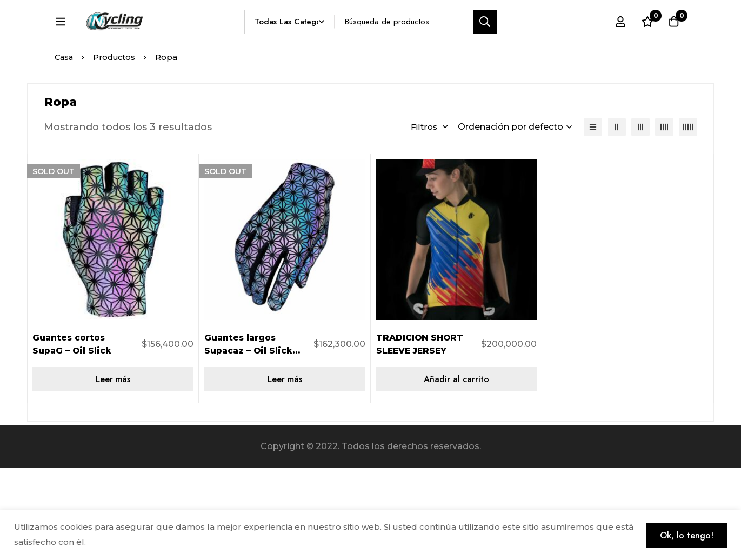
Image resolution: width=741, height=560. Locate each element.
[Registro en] (619, 42)
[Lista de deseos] (646, 42)
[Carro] (673, 42)
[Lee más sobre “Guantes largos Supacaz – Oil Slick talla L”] (285, 471)
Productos (117, 149)
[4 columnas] (664, 219)
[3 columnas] (640, 219)
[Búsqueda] (510, 41)
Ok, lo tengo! (685, 534)
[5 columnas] (688, 219)
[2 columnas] (617, 219)
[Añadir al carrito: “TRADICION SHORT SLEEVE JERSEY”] (457, 471)
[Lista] (593, 219)
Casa (65, 149)
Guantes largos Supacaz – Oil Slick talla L (249, 442)
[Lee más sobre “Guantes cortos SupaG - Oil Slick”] (113, 471)
